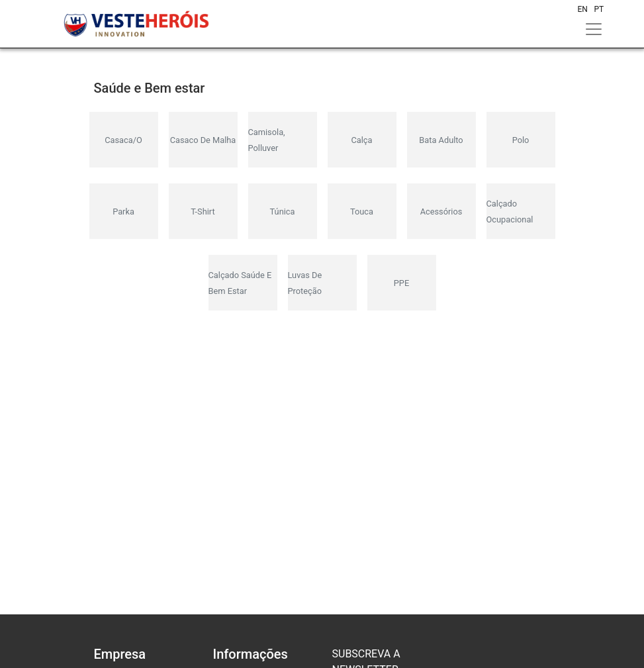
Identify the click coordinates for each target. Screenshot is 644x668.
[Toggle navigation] (594, 29)
